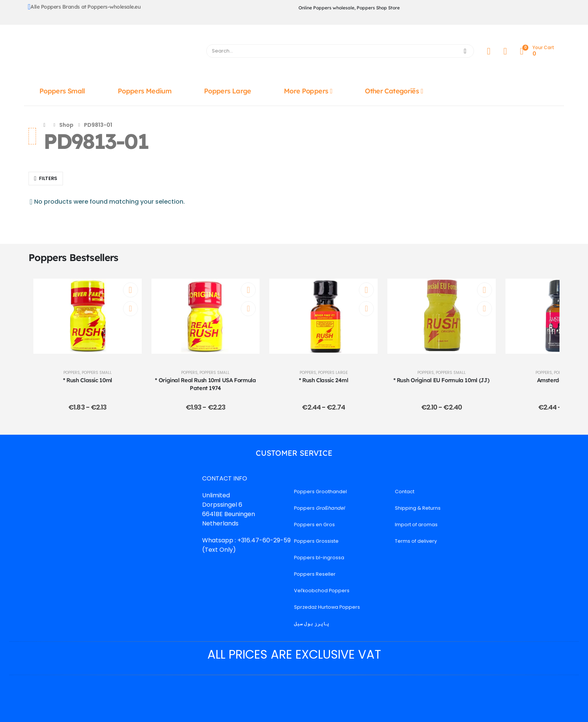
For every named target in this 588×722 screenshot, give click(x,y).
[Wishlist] (505, 51)
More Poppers (306, 91)
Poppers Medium (145, 91)
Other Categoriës (392, 91)
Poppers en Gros (314, 525)
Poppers (72, 373)
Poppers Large (228, 91)
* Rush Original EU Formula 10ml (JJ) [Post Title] (442, 380)
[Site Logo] (113, 53)
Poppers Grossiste (316, 541)
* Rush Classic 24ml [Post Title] (324, 380)
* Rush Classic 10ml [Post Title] (88, 380)
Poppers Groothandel (320, 492)
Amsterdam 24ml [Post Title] (560, 380)
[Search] (465, 51)
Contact (405, 492)
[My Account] (489, 51)
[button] (46, 179)
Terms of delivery (416, 541)
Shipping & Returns (418, 508)
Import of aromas (416, 525)
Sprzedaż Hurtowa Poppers (327, 607)
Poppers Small (62, 91)
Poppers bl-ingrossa (319, 558)
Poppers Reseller (315, 574)
